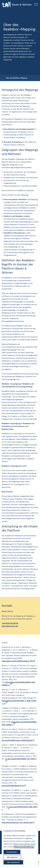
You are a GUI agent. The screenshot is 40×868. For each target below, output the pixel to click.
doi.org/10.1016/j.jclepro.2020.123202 (17, 740)
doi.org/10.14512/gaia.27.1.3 (13, 786)
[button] (36, 4)
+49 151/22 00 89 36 (10, 623)
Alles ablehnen (12, 857)
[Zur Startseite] (17, 4)
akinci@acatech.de (10, 626)
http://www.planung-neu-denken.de (17, 822)
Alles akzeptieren (13, 862)
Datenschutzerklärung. (24, 847)
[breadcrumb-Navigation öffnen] (4, 78)
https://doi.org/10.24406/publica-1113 (17, 661)
